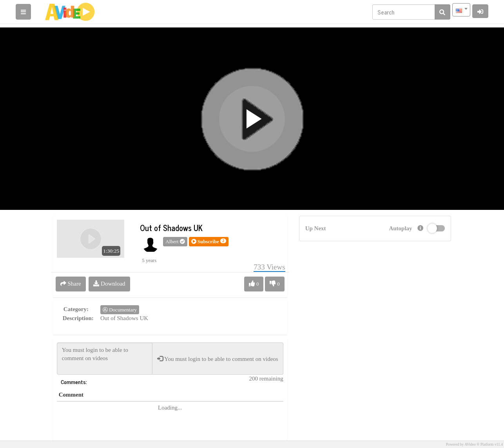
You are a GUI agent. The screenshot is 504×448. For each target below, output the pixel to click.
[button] (209, 242)
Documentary (120, 310)
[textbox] (461, 10)
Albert (175, 241)
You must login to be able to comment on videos (105, 359)
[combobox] (461, 10)
